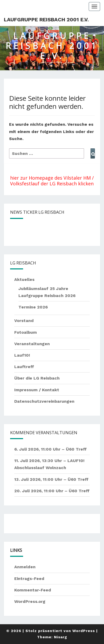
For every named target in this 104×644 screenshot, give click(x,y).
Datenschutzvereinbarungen (44, 401)
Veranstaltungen (32, 344)
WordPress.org (30, 601)
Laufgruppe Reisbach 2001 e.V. (46, 20)
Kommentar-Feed (33, 590)
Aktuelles (24, 279)
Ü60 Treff (76, 449)
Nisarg (61, 637)
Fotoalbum (26, 332)
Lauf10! (22, 355)
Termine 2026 (33, 307)
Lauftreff (24, 367)
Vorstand (24, 321)
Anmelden (25, 567)
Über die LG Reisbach (37, 378)
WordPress (84, 631)
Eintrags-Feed (29, 579)
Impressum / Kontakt (37, 390)
